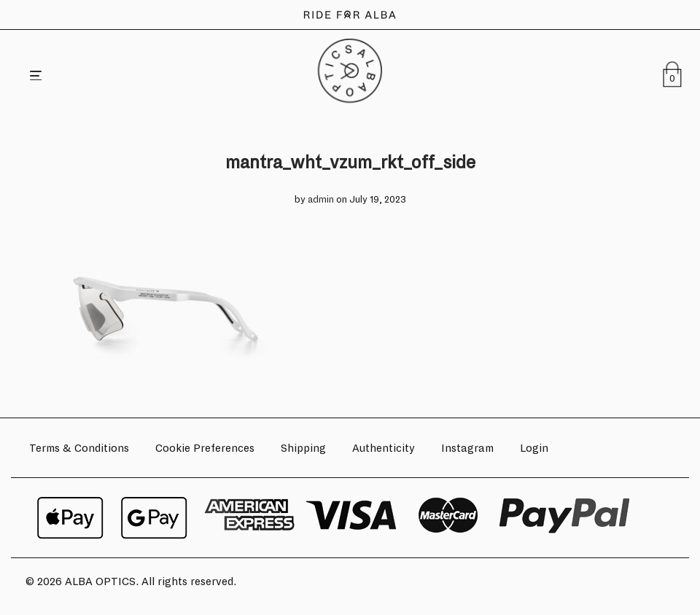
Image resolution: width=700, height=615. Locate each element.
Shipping (303, 448)
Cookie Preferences (205, 448)
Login (534, 448)
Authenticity (384, 448)
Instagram (467, 448)
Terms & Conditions (79, 448)
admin (321, 200)
